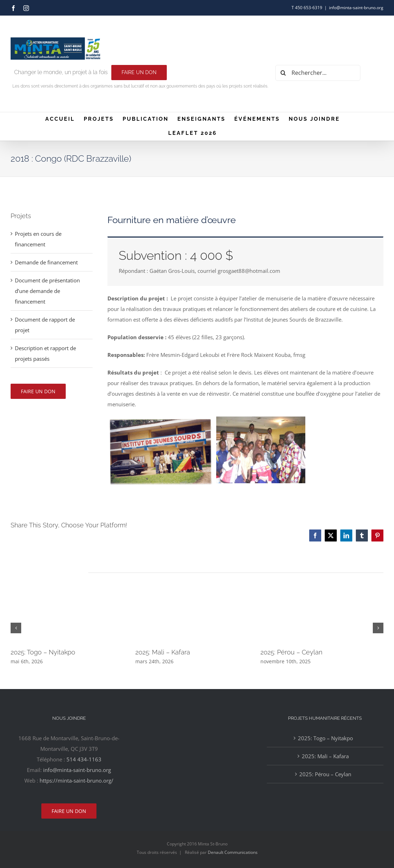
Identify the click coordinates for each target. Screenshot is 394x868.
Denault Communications (233, 852)
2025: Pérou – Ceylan (291, 652)
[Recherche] (283, 73)
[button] (16, 628)
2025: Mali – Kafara (163, 652)
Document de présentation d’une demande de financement (47, 291)
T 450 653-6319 (307, 8)
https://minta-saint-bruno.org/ (77, 780)
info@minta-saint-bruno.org (356, 8)
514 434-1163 (84, 759)
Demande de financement (46, 262)
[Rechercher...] (318, 73)
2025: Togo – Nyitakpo (43, 652)
